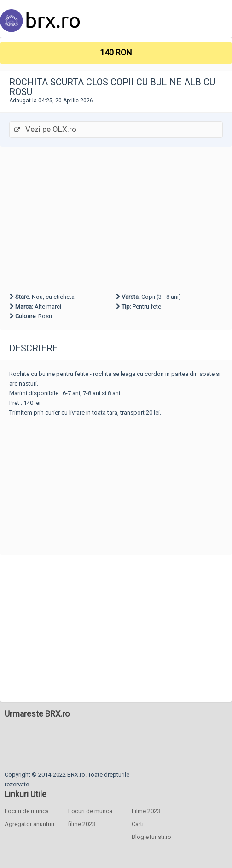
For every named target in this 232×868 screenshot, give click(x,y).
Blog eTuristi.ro (151, 837)
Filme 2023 (146, 811)
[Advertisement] (116, 218)
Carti (138, 824)
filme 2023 (82, 824)
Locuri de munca (27, 811)
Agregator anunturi (29, 824)
